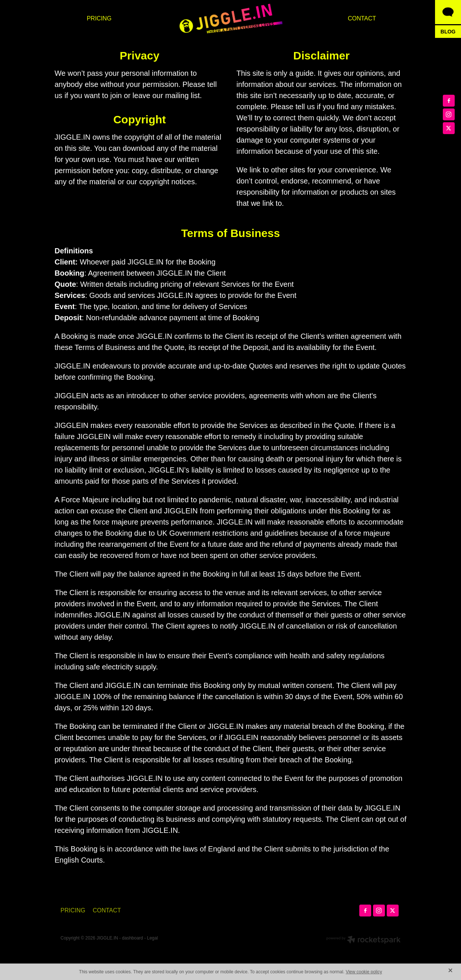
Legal (152, 938)
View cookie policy (364, 972)
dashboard (133, 938)
